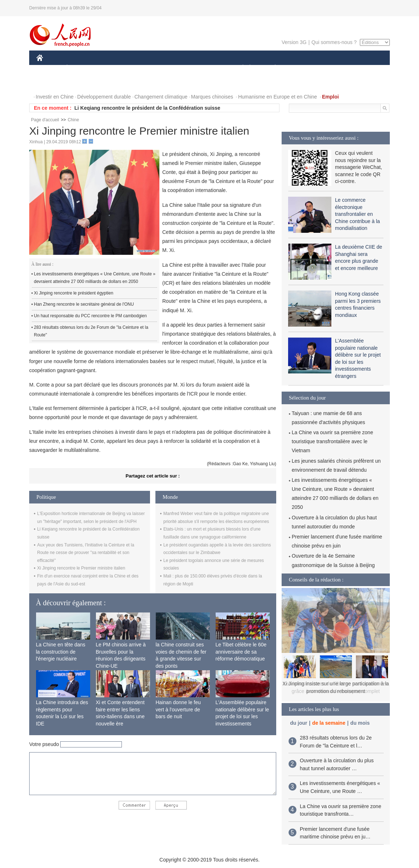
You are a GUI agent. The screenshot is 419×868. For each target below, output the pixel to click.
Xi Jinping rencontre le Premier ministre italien (81, 568)
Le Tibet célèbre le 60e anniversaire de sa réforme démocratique (241, 652)
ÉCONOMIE (80, 68)
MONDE (113, 68)
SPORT (300, 68)
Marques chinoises (212, 97)
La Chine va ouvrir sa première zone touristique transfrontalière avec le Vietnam (332, 441)
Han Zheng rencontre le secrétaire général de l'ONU (84, 304)
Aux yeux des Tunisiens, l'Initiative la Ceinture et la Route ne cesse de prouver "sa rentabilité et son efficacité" (86, 553)
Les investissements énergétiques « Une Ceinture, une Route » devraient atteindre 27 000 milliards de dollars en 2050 (95, 278)
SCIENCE (175, 68)
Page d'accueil (45, 120)
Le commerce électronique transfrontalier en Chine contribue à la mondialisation (358, 214)
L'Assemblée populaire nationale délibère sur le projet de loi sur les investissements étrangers (242, 716)
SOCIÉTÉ (239, 68)
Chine (73, 120)
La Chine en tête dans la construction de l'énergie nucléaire (61, 652)
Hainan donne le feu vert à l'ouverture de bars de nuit (178, 709)
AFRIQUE (143, 68)
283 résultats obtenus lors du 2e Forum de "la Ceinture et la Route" (91, 331)
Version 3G (294, 42)
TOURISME (331, 68)
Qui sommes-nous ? (334, 42)
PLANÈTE (271, 68)
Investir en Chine (55, 97)
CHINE (49, 68)
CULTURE (207, 68)
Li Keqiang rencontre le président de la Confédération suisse (147, 108)
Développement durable (104, 97)
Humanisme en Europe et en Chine (277, 97)
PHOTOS (364, 68)
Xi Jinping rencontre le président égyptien (74, 293)
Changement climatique (161, 97)
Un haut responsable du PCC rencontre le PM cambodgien (90, 316)
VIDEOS (51, 82)
